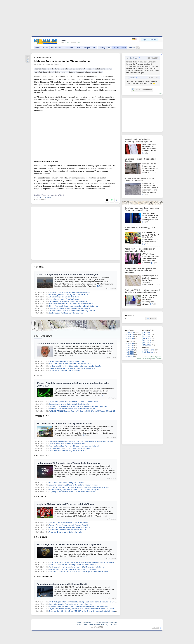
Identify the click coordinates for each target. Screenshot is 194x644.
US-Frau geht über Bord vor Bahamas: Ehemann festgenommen (72, 311)
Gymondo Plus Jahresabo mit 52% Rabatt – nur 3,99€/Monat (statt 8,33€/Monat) (78, 406)
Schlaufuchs (56, 48)
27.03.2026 (147, 336)
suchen (152, 318)
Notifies (159, 359)
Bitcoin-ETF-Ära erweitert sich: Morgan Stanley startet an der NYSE (73, 565)
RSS (115, 625)
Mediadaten (104, 623)
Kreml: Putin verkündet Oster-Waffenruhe (64, 299)
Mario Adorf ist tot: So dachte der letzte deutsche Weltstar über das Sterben (75, 344)
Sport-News (41, 497)
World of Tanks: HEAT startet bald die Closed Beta (67, 444)
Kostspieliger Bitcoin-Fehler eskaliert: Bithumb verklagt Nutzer (69, 545)
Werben (132, 48)
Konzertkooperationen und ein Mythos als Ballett (62, 584)
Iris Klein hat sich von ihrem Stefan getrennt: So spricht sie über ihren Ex (75, 366)
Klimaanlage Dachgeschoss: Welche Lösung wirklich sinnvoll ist (72, 368)
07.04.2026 (130, 336)
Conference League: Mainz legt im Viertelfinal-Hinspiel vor (70, 292)
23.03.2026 (147, 345)
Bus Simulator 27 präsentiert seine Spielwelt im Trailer (64, 424)
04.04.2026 (130, 346)
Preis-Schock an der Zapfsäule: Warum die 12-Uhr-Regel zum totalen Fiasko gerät (79, 572)
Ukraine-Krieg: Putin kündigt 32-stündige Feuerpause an (69, 301)
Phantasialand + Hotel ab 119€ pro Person (64, 371)
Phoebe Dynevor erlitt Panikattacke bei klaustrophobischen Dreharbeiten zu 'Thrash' (79, 487)
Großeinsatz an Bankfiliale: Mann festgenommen (66, 313)
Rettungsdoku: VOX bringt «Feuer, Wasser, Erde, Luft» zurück (68, 463)
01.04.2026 (130, 352)
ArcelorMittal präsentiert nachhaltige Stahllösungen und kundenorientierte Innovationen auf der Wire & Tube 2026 (90, 602)
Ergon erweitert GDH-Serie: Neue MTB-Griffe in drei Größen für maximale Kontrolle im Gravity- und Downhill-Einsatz (91, 611)
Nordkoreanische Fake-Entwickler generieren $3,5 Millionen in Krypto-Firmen (77, 567)
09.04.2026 (130, 332)
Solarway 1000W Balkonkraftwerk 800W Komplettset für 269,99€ (72, 409)
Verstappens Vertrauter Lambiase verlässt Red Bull (67, 530)
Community (68, 48)
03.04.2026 (130, 348)
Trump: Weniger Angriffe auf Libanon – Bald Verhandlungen (67, 274)
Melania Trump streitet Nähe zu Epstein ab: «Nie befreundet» (71, 304)
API (111, 625)
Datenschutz (89, 623)
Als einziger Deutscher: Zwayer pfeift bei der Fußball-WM (70, 527)
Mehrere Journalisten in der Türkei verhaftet (63, 61)
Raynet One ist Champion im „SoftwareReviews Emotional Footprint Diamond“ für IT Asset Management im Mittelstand (92, 609)
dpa (61, 65)
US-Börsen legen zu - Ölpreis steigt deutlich (65, 297)
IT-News (39, 376)
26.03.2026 (147, 339)
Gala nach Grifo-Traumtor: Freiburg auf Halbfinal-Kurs (68, 523)
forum (160, 93)
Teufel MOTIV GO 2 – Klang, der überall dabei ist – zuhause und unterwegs (142, 291)
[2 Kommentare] (40, 199)
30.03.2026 (130, 356)
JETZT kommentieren (142, 90)
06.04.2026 (130, 339)
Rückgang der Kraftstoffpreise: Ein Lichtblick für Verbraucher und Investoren (140, 271)
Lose (78, 48)
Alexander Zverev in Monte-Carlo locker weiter (66, 532)
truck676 (133, 78)
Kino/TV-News (41, 455)
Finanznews (41, 537)
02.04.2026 (130, 350)
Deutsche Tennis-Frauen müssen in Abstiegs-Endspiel (68, 525)
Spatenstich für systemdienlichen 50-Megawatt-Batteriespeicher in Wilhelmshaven (78, 606)
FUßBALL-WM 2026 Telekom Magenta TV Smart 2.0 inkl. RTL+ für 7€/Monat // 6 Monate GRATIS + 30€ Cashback (90, 411)
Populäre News (148, 350)
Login (144, 40)
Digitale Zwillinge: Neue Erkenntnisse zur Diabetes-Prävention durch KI (75, 402)
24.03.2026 (147, 343)
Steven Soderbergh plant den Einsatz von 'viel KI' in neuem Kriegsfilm (74, 490)
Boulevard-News (43, 336)
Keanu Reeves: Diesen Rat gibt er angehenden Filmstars (140, 250)
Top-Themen (41, 267)
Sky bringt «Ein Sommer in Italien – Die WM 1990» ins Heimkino (72, 492)
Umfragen (105, 48)
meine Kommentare (143, 359)
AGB (96, 623)
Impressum (113, 623)
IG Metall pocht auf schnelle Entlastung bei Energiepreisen (70, 308)
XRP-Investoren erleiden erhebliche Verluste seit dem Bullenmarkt (73, 569)
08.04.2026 (130, 334)
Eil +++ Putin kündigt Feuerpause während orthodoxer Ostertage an (73, 306)
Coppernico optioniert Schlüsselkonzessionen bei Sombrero (70, 604)
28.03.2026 (147, 334)
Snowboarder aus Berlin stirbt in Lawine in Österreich (139, 180)
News (38, 48)
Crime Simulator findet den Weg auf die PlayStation (67, 451)
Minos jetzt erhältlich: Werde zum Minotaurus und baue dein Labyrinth (74, 446)
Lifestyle (86, 48)
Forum (46, 48)
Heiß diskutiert (148, 352)
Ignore (153, 359)
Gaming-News (42, 416)
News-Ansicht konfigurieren (153, 357)
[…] (99, 286)
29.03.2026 (147, 332)
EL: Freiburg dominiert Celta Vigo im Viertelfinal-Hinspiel (69, 295)
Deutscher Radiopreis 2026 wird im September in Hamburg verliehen (74, 485)
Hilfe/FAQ (105, 625)
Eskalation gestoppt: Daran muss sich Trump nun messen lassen (142, 209)
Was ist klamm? (120, 48)
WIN (94, 48)
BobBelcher (134, 58)
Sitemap (80, 623)
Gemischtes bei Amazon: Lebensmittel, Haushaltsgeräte (69, 404)
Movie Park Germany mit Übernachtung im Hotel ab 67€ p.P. (71, 364)
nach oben (155, 628)
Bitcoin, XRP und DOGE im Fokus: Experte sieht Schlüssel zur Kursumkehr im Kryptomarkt (82, 562)
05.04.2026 (130, 344)
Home (79, 625)
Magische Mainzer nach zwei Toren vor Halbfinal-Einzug (65, 504)
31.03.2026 (130, 354)
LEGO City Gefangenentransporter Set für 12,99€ (67, 362)
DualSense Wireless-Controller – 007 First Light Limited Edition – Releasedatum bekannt (81, 441)
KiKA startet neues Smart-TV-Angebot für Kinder (66, 483)
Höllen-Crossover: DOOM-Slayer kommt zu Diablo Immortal (70, 448)
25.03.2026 (147, 341)
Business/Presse (43, 576)
